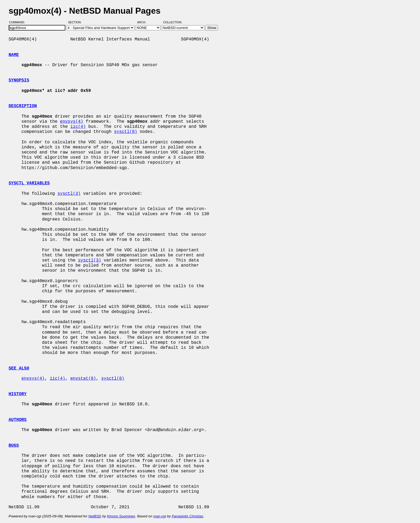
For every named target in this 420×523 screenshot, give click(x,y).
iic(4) (78, 127)
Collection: (173, 22)
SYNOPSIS (19, 80)
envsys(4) (72, 122)
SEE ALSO (19, 368)
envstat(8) (83, 379)
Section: (76, 22)
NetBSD (95, 516)
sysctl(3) (69, 194)
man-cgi (160, 516)
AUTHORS (18, 420)
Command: (19, 22)
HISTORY (18, 394)
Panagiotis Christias (187, 516)
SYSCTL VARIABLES (29, 183)
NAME (14, 55)
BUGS (14, 446)
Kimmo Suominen (121, 516)
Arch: (144, 22)
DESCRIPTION (23, 106)
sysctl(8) (126, 132)
